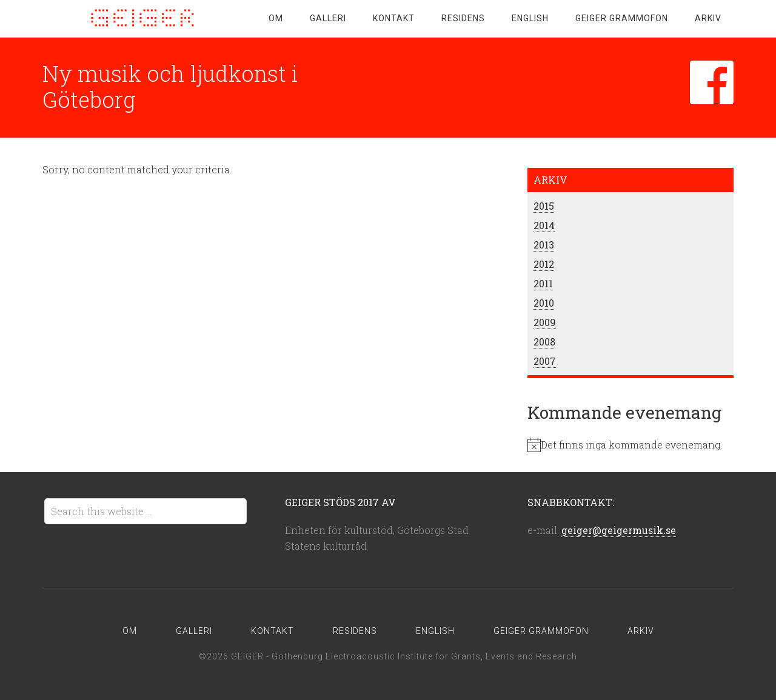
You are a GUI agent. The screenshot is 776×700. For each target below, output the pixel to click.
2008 (544, 342)
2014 (544, 225)
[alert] (630, 445)
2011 (543, 283)
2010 (544, 303)
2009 (545, 322)
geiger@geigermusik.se (619, 530)
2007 (545, 361)
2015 (544, 206)
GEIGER (139, 18)
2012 (544, 264)
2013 (544, 245)
